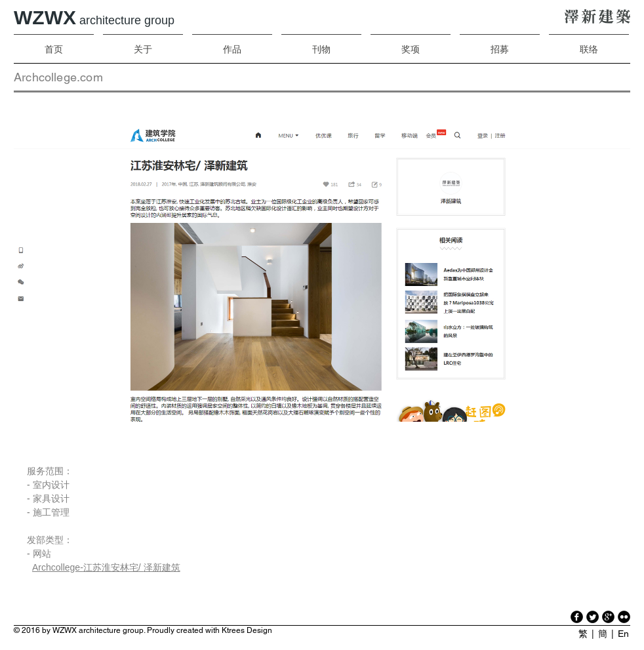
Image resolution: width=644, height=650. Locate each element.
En (623, 634)
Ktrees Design (247, 630)
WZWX (94, 17)
